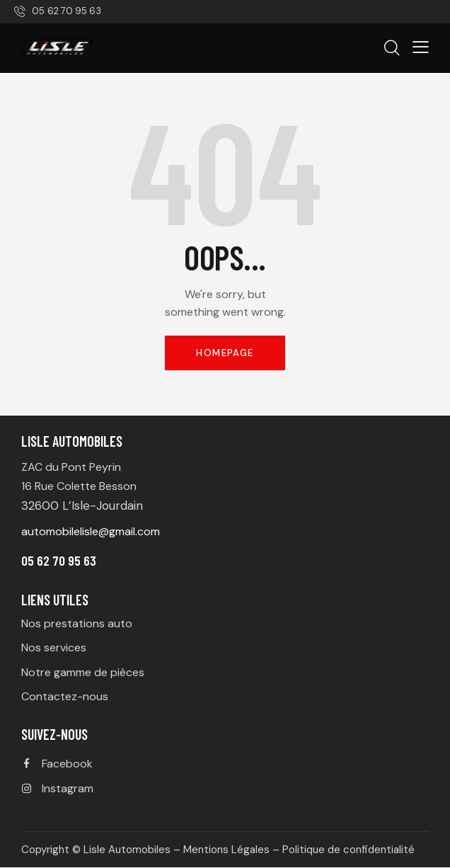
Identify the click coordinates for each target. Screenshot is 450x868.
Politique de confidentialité (348, 850)
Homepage (225, 353)
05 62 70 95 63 (59, 560)
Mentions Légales (226, 850)
